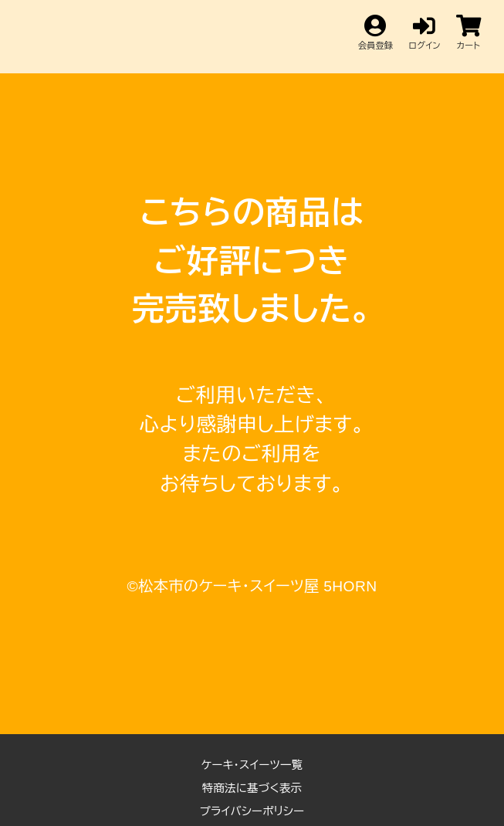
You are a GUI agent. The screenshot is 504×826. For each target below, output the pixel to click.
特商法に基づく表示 (252, 788)
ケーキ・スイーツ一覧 (252, 765)
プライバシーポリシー (252, 811)
